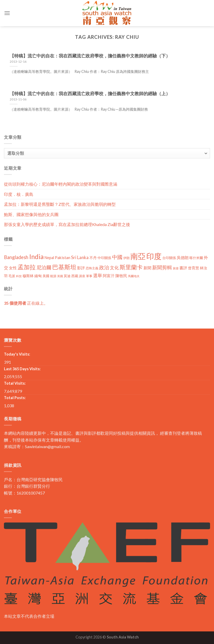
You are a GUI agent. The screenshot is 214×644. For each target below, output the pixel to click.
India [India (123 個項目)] (36, 257)
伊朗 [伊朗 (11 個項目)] (126, 258)
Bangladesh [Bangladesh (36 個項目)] (16, 257)
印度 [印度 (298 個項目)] (154, 256)
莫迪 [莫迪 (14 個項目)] (67, 276)
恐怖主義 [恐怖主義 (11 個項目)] (92, 268)
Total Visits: (15, 383)
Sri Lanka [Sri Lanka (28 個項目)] (80, 257)
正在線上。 (26, 303)
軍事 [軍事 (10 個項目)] (89, 276)
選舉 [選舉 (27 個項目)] (98, 275)
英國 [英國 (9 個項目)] (60, 276)
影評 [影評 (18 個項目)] (81, 268)
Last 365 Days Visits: (22, 369)
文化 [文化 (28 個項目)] (114, 268)
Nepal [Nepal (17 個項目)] (49, 258)
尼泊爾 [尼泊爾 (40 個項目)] (44, 267)
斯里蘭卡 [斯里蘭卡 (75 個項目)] (131, 267)
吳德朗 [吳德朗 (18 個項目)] (183, 258)
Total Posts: (15, 398)
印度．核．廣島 (19, 194)
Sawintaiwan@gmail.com (47, 446)
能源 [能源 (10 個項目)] (53, 276)
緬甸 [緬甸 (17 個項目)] (38, 276)
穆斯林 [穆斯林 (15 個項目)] (28, 276)
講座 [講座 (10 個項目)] (82, 276)
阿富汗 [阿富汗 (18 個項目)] (109, 276)
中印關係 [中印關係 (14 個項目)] (104, 258)
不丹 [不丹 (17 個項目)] (93, 258)
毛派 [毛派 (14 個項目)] (12, 276)
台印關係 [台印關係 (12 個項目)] (169, 258)
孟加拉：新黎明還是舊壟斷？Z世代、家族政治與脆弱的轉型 (60, 204)
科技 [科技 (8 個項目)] (19, 276)
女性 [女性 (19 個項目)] (13, 268)
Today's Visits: (17, 354)
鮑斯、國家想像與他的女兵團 (31, 214)
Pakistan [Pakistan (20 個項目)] (63, 257)
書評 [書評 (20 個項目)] (183, 268)
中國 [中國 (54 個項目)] (117, 257)
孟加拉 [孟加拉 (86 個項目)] (27, 267)
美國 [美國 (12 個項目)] (46, 276)
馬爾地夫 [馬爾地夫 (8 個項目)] (134, 276)
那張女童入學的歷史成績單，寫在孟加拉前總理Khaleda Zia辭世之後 (67, 224)
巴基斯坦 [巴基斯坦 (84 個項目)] (64, 267)
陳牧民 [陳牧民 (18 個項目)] (121, 276)
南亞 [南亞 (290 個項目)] (138, 256)
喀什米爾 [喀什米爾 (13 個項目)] (196, 258)
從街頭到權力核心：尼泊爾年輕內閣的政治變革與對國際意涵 (61, 184)
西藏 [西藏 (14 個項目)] (75, 276)
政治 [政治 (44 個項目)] (104, 267)
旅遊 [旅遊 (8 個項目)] (176, 268)
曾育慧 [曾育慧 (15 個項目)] (194, 268)
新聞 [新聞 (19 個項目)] (147, 268)
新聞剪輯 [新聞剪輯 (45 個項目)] (162, 267)
